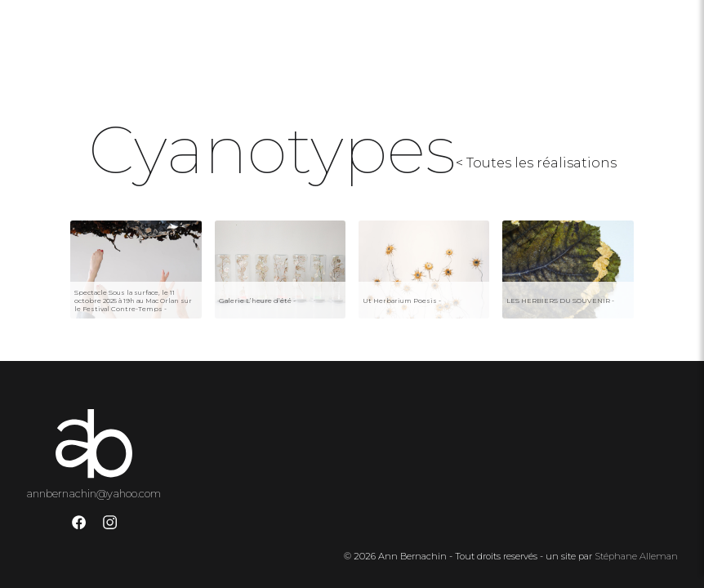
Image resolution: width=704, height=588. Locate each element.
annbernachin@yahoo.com (94, 493)
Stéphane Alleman (636, 556)
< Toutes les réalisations (536, 163)
